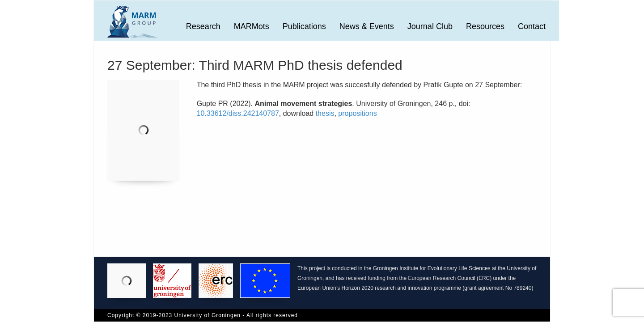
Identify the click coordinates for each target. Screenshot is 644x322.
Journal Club (430, 26)
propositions (357, 113)
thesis (325, 113)
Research (203, 26)
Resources (485, 26)
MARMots (252, 26)
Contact (532, 26)
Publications (304, 26)
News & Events (367, 26)
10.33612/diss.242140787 (238, 113)
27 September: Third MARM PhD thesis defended (255, 65)
